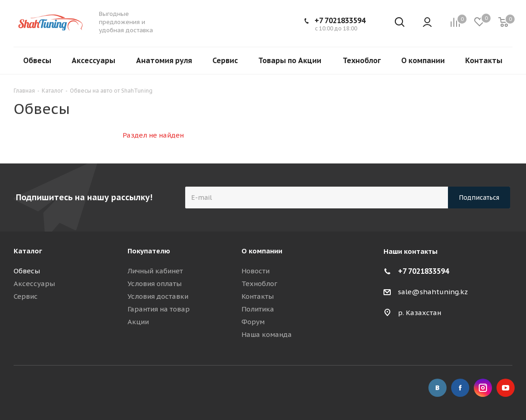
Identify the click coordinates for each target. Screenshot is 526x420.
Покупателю (149, 251)
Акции (138, 322)
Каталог (28, 251)
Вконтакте (438, 388)
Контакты (258, 296)
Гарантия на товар (159, 309)
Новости (256, 271)
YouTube (506, 388)
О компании (262, 251)
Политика (258, 309)
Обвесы (27, 271)
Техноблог (259, 284)
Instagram (483, 388)
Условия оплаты (155, 284)
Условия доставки (158, 296)
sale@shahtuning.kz (433, 292)
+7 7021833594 (340, 20)
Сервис (26, 296)
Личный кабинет (155, 271)
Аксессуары (34, 284)
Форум (253, 322)
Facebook (460, 388)
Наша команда (267, 334)
